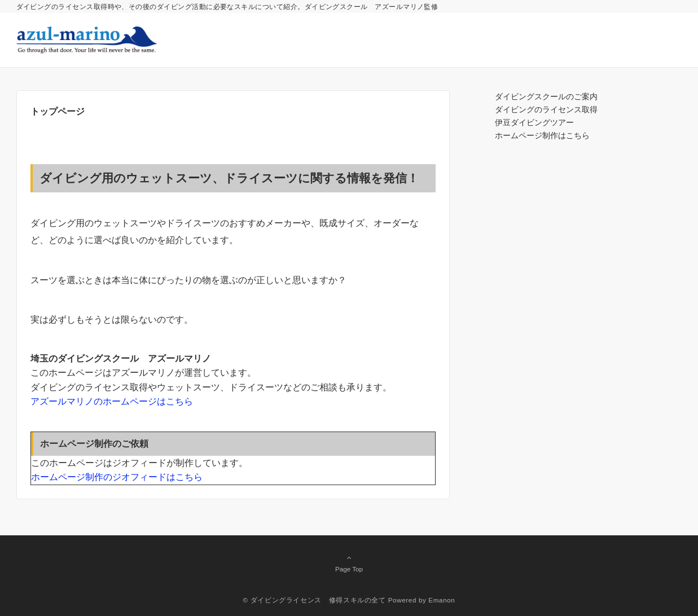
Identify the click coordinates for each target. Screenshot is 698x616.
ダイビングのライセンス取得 (546, 109)
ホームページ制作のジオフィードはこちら (117, 477)
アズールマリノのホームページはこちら (112, 401)
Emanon (442, 600)
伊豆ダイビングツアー (534, 122)
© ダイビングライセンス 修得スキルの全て (315, 600)
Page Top (349, 563)
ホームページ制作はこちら (542, 135)
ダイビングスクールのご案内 (546, 96)
